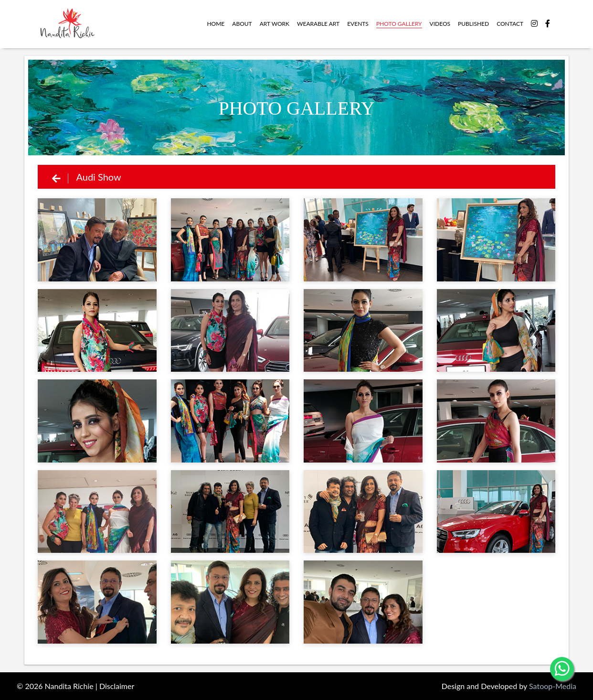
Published (473, 24)
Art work (275, 24)
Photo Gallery (399, 24)
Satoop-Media (553, 686)
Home (216, 24)
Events (358, 24)
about (242, 24)
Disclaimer (117, 686)
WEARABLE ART (318, 24)
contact (510, 24)
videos (440, 24)
